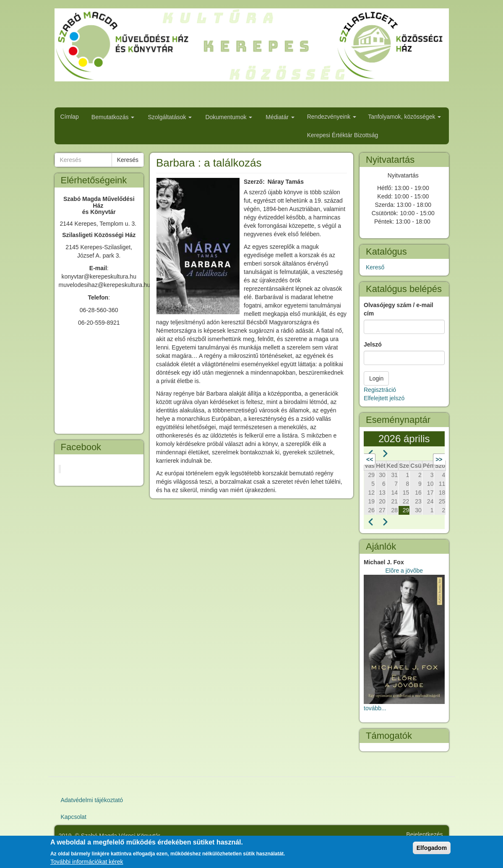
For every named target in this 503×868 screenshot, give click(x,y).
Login (376, 378)
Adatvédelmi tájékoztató (92, 800)
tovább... (375, 708)
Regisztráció (380, 390)
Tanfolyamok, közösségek (404, 117)
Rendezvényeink (332, 117)
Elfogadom (432, 848)
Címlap (70, 117)
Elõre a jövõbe (404, 571)
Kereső (375, 267)
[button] (198, 246)
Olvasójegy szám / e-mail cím (399, 309)
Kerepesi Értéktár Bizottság (343, 135)
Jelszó (373, 344)
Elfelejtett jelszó (384, 398)
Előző (383, 459)
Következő (419, 459)
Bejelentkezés (424, 834)
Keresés (128, 160)
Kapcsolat (74, 817)
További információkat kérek (87, 862)
